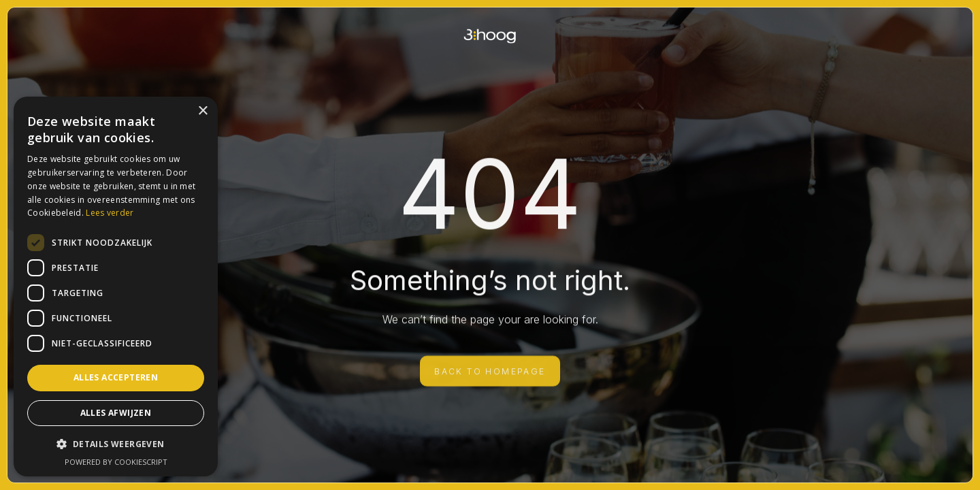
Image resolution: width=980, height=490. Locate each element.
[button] (116, 444)
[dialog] (116, 287)
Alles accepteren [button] (116, 377)
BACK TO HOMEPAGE (490, 377)
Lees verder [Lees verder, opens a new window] (110, 213)
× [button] (202, 111)
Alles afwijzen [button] (116, 413)
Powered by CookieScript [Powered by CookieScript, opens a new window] (116, 462)
